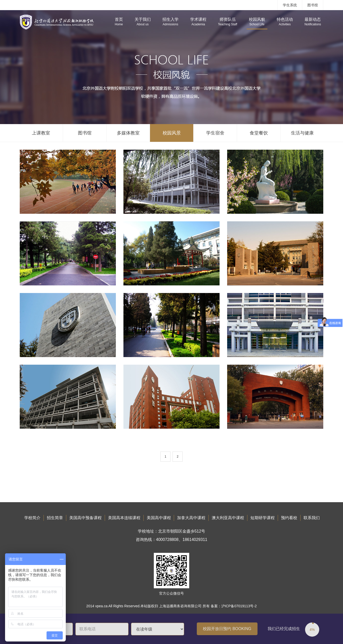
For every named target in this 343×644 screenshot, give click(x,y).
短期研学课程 (263, 518)
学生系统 (290, 5)
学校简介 (32, 518)
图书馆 (313, 5)
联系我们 (312, 518)
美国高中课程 (159, 518)
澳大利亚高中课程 (228, 518)
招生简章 (55, 518)
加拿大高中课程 (191, 518)
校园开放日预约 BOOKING (227, 629)
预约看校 (289, 518)
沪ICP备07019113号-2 (239, 606)
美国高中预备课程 (85, 518)
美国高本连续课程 (124, 518)
